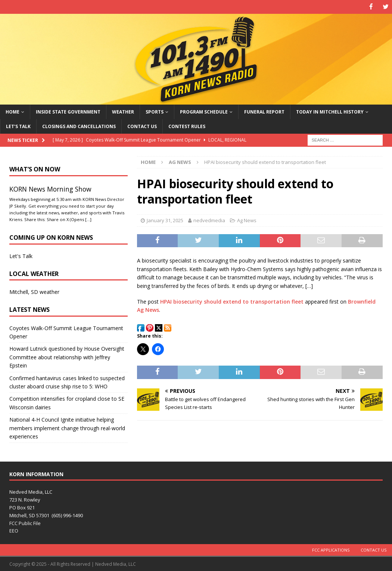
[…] (88, 219)
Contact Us (142, 126)
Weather (123, 111)
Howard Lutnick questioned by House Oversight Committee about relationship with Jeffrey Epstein (67, 357)
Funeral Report (264, 111)
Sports (155, 111)
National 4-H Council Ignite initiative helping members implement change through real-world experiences (67, 428)
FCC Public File (25, 522)
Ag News (247, 220)
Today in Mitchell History (330, 111)
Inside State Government (68, 111)
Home (13, 111)
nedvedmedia (209, 220)
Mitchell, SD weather (34, 291)
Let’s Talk (18, 126)
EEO (14, 530)
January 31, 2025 (165, 220)
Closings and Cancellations (79, 126)
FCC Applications (331, 550)
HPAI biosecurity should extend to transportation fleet (232, 301)
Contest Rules (187, 126)
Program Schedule (204, 111)
